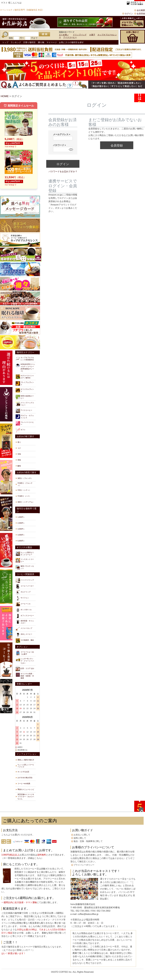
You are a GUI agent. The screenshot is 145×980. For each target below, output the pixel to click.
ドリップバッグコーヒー (25, 404)
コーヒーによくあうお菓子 (25, 653)
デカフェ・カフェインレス (25, 417)
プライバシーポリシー (84, 865)
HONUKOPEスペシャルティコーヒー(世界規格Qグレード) (25, 368)
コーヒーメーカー (25, 586)
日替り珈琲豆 (29, 42)
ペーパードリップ (25, 580)
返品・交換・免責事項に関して (88, 841)
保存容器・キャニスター (25, 622)
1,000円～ (21, 517)
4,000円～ (21, 535)
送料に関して (80, 838)
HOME (5, 96)
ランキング (16, 42)
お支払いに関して (82, 835)
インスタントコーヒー (25, 560)
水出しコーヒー (24, 635)
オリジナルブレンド (25, 390)
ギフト (21, 430)
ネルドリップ (23, 592)
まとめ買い (64, 35)
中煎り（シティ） (24, 490)
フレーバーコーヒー (25, 423)
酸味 (19, 466)
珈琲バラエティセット (25, 567)
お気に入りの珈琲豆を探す (71, 42)
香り (19, 442)
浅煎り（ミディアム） (26, 502)
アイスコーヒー (70, 37)
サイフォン (22, 598)
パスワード (60, 145)
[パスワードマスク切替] (70, 149)
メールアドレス (62, 134)
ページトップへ (141, 810)
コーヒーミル (23, 604)
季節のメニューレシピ (26, 789)
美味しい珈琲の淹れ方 (26, 760)
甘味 (19, 454)
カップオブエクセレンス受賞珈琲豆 (25, 359)
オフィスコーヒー (25, 616)
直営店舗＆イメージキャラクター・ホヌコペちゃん (26, 797)
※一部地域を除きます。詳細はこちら (22, 858)
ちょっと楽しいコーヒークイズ (26, 766)
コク (19, 448)
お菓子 (92, 35)
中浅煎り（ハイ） (24, 496)
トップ (5, 42)
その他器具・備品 (25, 641)
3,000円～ (21, 529)
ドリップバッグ (80, 35)
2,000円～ (21, 523)
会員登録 (141, 14)
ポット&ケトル (24, 610)
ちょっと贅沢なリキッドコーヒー (25, 554)
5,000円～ (21, 541)
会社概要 (141, 10)
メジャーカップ (24, 629)
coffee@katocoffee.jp (88, 914)
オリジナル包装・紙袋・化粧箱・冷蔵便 (25, 676)
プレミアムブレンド (25, 383)
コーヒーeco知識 (24, 784)
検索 (44, 34)
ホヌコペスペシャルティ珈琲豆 (25, 377)
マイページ (52, 42)
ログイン (129, 14)
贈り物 (41, 42)
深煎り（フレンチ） (25, 478)
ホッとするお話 (23, 772)
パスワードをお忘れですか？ (63, 171)
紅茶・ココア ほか (25, 669)
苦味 (19, 460)
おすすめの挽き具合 (25, 778)
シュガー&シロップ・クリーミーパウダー (25, 661)
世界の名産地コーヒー (25, 397)
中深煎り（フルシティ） (25, 484)
